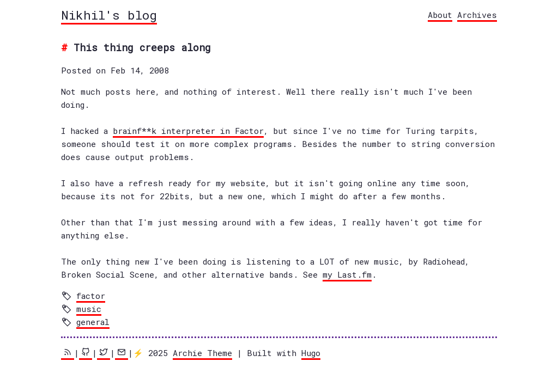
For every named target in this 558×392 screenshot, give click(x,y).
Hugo (311, 353)
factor (91, 296)
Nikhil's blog (109, 15)
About (440, 15)
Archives (477, 15)
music (89, 309)
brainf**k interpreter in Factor (188, 131)
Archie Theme (202, 353)
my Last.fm (347, 274)
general (93, 322)
